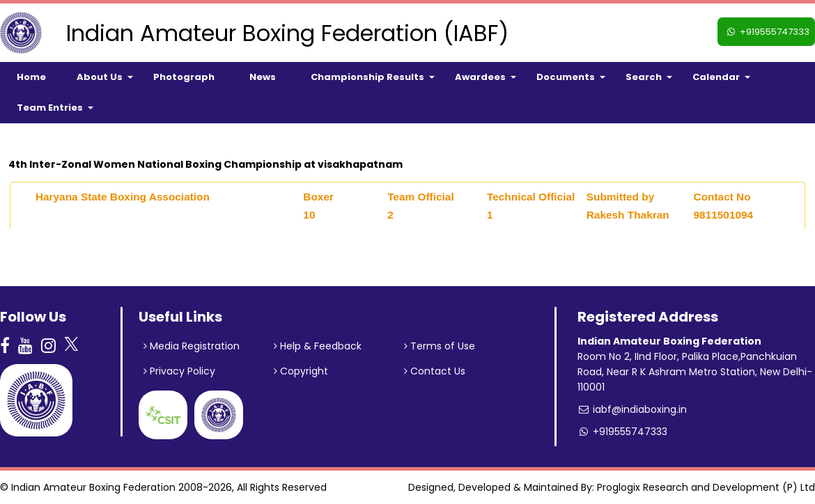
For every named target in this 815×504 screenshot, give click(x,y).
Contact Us (435, 371)
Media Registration (192, 346)
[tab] (407, 206)
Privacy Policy (179, 371)
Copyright (301, 371)
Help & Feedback (318, 346)
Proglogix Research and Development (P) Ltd (706, 487)
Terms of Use (440, 346)
